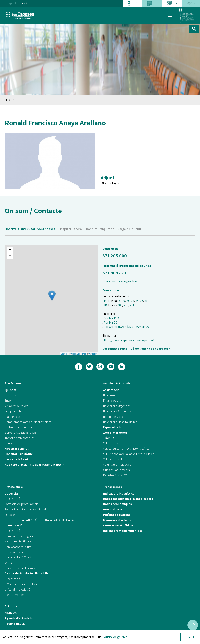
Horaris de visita (113, 417)
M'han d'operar (112, 400)
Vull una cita (111, 443)
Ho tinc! (189, 637)
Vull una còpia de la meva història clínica (129, 454)
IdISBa (9, 563)
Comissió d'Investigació (19, 536)
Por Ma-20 (110, 322)
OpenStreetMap (79, 354)
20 (123, 301)
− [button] (10, 256)
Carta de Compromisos (19, 427)
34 (137, 301)
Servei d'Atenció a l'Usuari (21, 433)
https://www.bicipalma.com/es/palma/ (128, 340)
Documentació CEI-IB (18, 557)
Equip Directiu (13, 411)
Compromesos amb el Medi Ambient (28, 422)
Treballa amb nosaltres (20, 438)
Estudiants (11, 515)
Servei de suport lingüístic (21, 568)
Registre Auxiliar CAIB (116, 475)
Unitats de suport (16, 552)
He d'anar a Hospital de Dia (120, 422)
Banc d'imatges (14, 595)
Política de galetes (115, 637)
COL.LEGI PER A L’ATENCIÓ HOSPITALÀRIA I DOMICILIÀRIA (39, 520)
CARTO (93, 354)
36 (142, 301)
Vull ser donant (113, 459)
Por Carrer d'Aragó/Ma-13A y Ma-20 (127, 327)
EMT (105, 301)
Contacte (11, 443)
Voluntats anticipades (117, 465)
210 (126, 305)
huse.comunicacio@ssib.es (120, 281)
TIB (105, 305)
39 (146, 301)
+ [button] (10, 250)
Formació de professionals (21, 504)
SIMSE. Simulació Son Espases (24, 584)
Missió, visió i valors (16, 406)
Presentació (12, 395)
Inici (8, 100)
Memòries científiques (19, 541)
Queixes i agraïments (116, 470)
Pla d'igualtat (13, 417)
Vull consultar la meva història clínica (126, 449)
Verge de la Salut (129, 237)
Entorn (9, 400)
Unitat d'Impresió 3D (18, 590)
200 (120, 305)
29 (128, 301)
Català (23, 3)
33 (133, 301)
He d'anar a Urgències (117, 406)
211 (132, 305)
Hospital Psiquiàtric (100, 237)
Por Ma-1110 (112, 318)
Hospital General (71, 237)
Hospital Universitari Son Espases (30, 237)
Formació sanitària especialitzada (26, 509)
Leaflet (64, 354)
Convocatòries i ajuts (18, 547)
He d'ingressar (112, 395)
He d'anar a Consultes (117, 411)
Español (12, 3)
